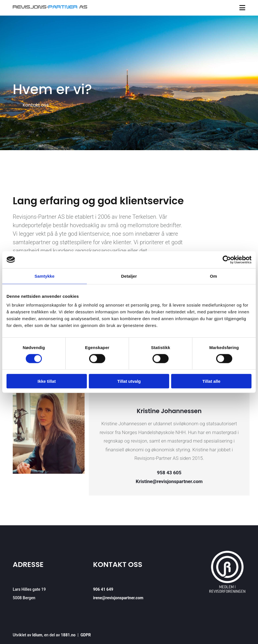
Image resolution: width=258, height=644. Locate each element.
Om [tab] (213, 276)
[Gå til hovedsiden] (50, 7)
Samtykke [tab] (45, 276)
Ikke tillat (47, 381)
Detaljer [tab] (129, 276)
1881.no (68, 635)
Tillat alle (211, 381)
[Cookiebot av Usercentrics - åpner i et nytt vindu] (227, 260)
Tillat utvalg (129, 381)
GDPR (86, 635)
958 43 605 (169, 473)
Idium (37, 635)
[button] (36, 105)
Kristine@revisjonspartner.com (169, 481)
